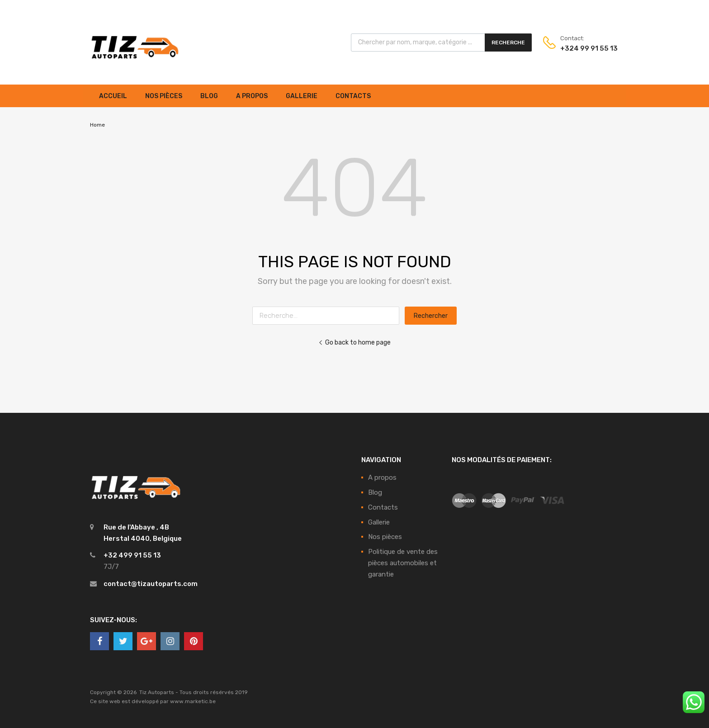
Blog (209, 96)
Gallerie (302, 96)
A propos (252, 96)
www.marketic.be (193, 701)
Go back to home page (354, 342)
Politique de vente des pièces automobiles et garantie (403, 563)
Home (97, 125)
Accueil (113, 96)
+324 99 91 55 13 (582, 48)
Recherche (508, 43)
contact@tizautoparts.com (151, 584)
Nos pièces (164, 96)
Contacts (353, 96)
